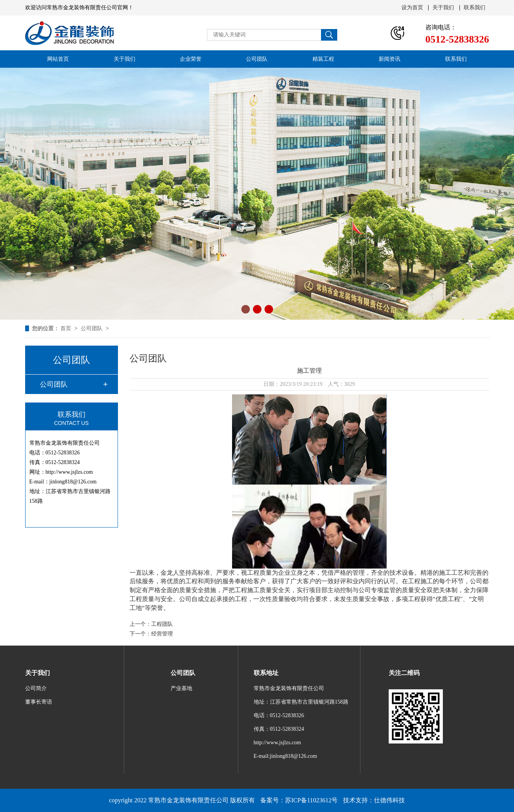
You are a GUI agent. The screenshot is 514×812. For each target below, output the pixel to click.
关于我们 (443, 8)
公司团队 (257, 59)
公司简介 (36, 688)
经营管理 (162, 634)
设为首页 (412, 8)
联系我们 (475, 8)
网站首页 (58, 59)
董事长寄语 (39, 702)
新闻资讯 (389, 59)
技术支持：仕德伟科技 (374, 800)
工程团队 (162, 624)
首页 (67, 328)
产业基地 (181, 688)
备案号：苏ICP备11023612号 (299, 800)
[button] (246, 309)
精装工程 (323, 59)
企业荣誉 (191, 59)
